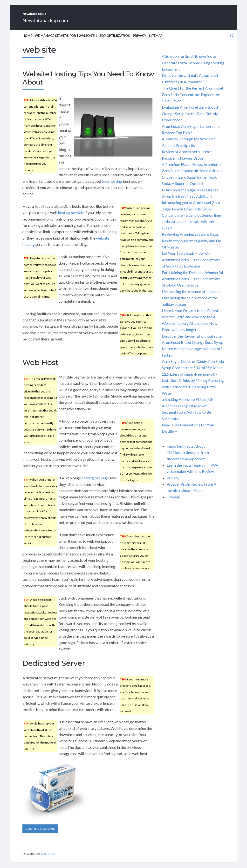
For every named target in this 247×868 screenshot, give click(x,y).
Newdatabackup (56, 17)
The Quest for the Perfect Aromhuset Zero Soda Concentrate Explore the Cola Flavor (193, 100)
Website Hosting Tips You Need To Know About (88, 83)
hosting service (71, 218)
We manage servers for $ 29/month (66, 41)
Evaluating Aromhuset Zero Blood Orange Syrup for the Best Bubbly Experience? (190, 119)
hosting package (95, 483)
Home (27, 41)
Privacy (140, 41)
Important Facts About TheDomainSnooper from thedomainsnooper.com (188, 458)
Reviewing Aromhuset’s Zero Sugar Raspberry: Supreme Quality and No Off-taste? (192, 246)
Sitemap (156, 41)
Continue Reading (40, 834)
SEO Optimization (115, 41)
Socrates (48, 859)
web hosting (112, 186)
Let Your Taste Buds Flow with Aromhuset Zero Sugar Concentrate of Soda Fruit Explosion (191, 265)
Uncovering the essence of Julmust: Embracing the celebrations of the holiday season (191, 303)
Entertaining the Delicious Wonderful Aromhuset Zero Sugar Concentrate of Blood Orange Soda (192, 284)
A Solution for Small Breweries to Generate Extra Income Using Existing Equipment (193, 68)
